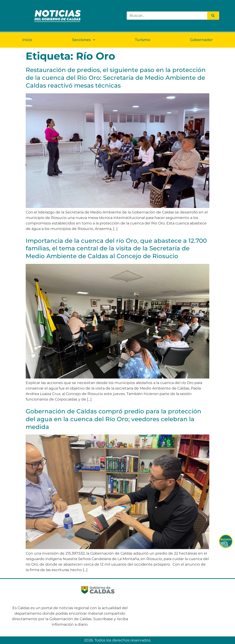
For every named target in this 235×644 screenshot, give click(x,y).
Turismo (143, 40)
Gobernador (201, 40)
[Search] (213, 16)
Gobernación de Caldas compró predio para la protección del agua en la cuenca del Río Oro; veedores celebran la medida (113, 419)
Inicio (27, 40)
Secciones (84, 40)
